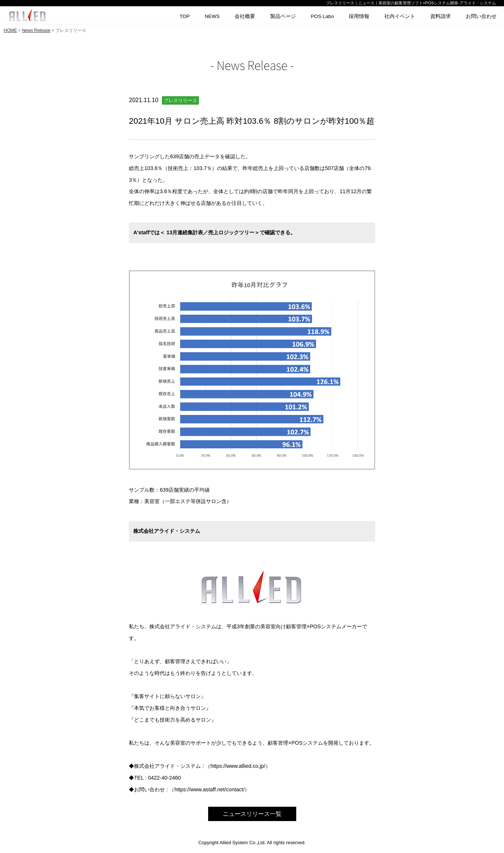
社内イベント (400, 16)
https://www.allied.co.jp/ (238, 766)
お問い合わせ (481, 16)
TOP (185, 16)
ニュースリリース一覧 (252, 814)
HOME (10, 30)
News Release (36, 30)
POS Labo (322, 16)
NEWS (212, 16)
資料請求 (440, 16)
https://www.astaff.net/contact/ (209, 789)
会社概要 (245, 16)
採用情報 (359, 16)
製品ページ (283, 16)
